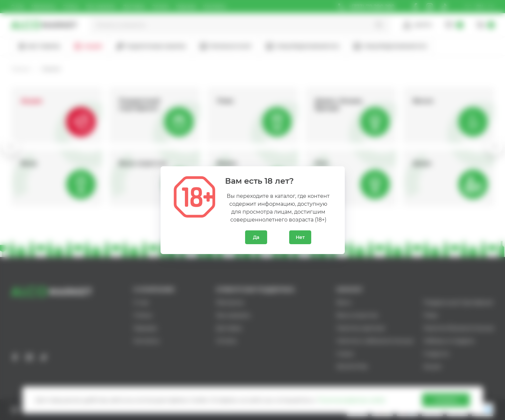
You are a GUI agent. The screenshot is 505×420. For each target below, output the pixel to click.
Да (256, 237)
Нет (300, 237)
